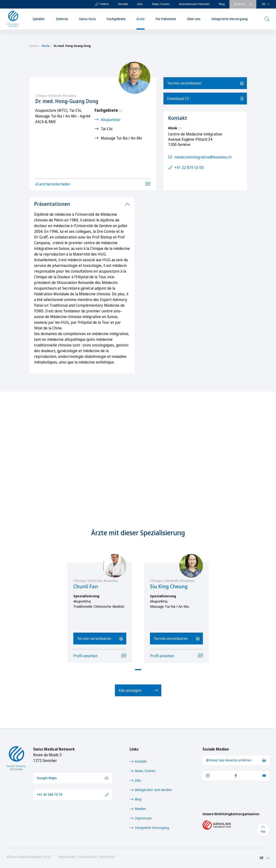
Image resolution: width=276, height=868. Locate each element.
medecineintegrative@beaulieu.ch (200, 157)
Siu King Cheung (169, 586)
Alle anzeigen (138, 690)
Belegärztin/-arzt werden (153, 790)
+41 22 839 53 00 (186, 167)
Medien (140, 809)
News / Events (145, 771)
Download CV (205, 99)
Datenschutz (88, 857)
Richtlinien (108, 857)
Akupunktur (108, 120)
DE (264, 4)
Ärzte (46, 46)
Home (33, 46)
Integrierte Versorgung (152, 828)
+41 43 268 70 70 (49, 794)
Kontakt (141, 761)
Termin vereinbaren (205, 83)
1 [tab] (138, 670)
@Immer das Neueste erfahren (229, 760)
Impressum (143, 818)
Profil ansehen (85, 656)
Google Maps (47, 778)
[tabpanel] (100, 613)
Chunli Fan (86, 586)
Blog (138, 799)
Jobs (138, 780)
